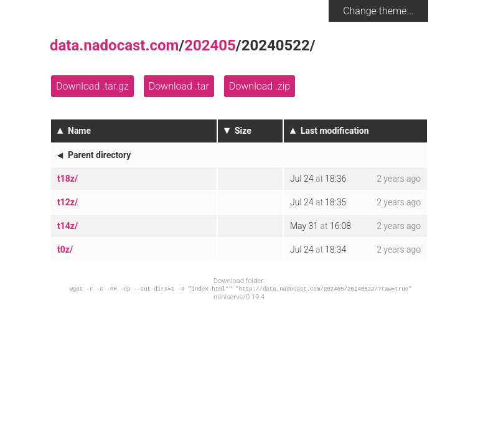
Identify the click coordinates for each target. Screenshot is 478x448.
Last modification (335, 131)
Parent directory (99, 155)
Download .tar (179, 86)
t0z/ (65, 250)
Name (79, 131)
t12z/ (68, 202)
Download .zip (260, 86)
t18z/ (68, 179)
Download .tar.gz (92, 86)
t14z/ (68, 226)
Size (243, 131)
